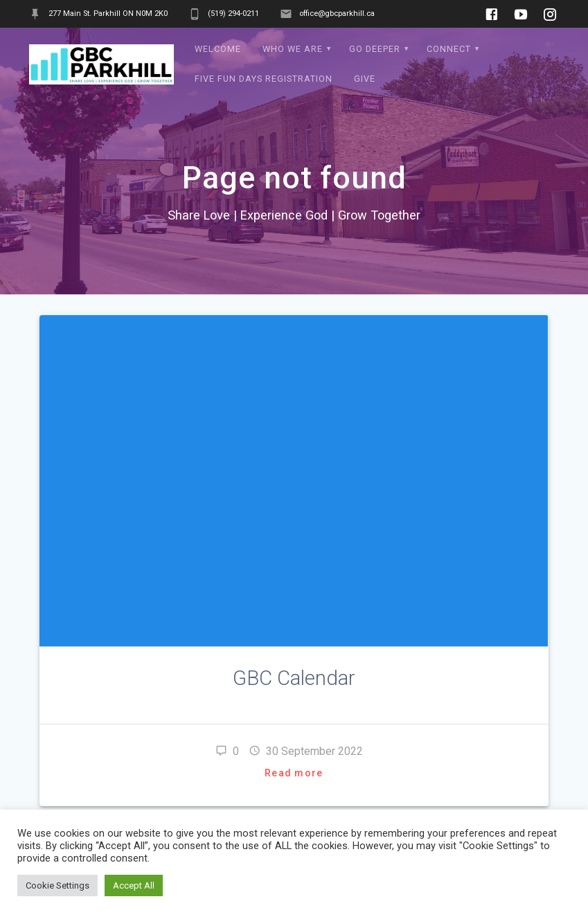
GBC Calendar (294, 678)
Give (365, 79)
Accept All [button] (134, 885)
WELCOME (218, 49)
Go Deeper (375, 49)
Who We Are (293, 49)
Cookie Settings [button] (57, 885)
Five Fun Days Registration (264, 79)
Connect (449, 49)
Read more (294, 773)
